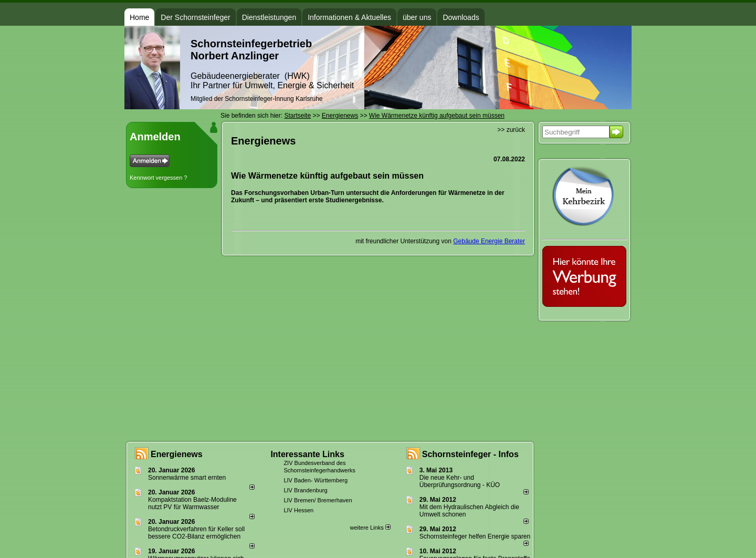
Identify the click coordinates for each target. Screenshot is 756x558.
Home (139, 17)
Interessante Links (307, 454)
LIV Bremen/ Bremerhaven (318, 500)
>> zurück (511, 130)
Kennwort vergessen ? (158, 178)
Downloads (461, 17)
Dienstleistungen (269, 17)
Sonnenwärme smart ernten (187, 478)
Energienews (177, 454)
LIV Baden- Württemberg (316, 480)
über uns (417, 17)
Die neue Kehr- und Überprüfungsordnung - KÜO (460, 481)
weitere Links (370, 528)
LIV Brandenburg (305, 490)
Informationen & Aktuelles (349, 17)
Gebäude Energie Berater (489, 241)
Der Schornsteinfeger (195, 17)
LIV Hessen (298, 510)
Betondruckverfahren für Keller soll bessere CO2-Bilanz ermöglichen (196, 533)
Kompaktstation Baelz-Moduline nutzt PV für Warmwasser (192, 503)
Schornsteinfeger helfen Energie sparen (475, 536)
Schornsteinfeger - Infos (470, 454)
